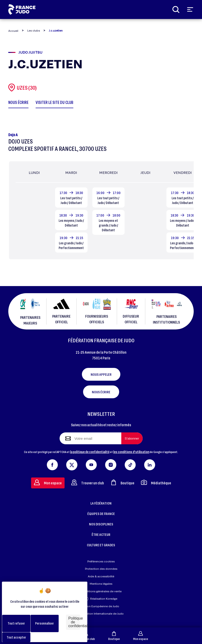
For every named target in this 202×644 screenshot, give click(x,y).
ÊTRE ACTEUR (101, 534)
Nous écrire (101, 392)
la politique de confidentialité (90, 452)
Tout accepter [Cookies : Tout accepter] (16, 637)
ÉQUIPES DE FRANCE (101, 514)
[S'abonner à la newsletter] (132, 438)
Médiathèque (156, 482)
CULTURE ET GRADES (101, 545)
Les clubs (34, 30)
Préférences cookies (101, 561)
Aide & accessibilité (101, 576)
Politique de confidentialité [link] (74, 622)
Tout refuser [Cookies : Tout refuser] (16, 623)
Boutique (114, 636)
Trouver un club (88, 482)
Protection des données (101, 569)
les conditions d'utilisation (131, 452)
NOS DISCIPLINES (101, 524)
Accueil (13, 31)
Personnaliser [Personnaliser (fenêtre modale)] (45, 623)
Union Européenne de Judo (101, 606)
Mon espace (141, 636)
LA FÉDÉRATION (101, 503)
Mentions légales (101, 584)
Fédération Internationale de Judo (101, 614)
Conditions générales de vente (101, 591)
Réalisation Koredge (101, 599)
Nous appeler (101, 374)
